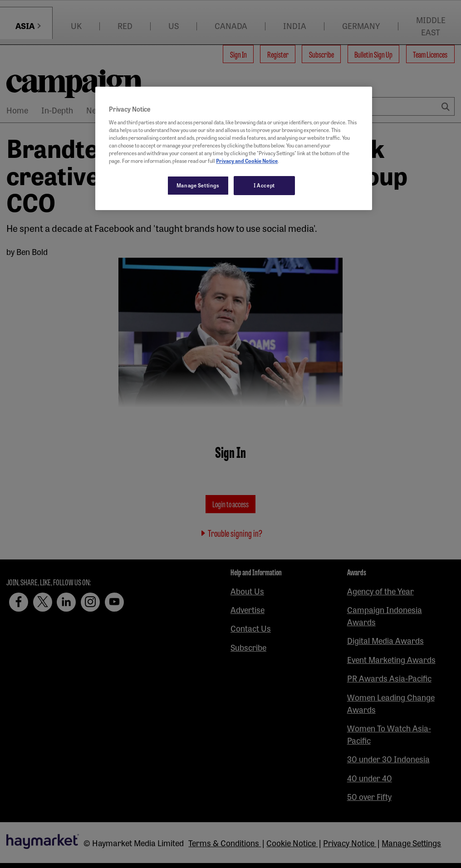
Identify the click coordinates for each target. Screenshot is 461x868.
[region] (234, 148)
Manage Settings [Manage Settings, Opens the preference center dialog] (198, 185)
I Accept (264, 185)
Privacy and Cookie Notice (247, 161)
